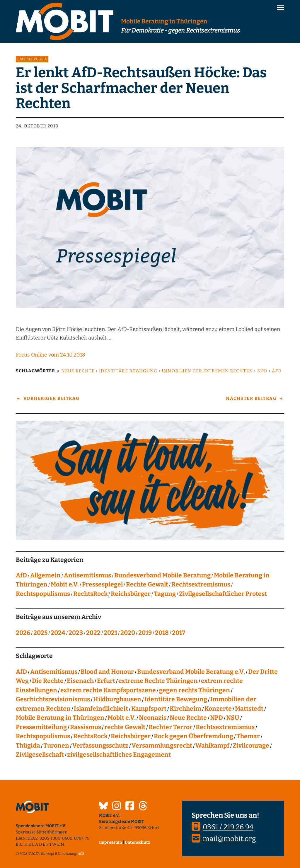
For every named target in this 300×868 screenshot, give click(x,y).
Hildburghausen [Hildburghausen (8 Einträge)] (117, 699)
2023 (76, 633)
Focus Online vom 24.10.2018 (51, 355)
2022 (93, 633)
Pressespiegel (32, 59)
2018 (162, 633)
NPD (262, 371)
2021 (110, 633)
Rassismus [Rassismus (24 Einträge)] (86, 727)
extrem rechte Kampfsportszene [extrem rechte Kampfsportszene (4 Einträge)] (108, 690)
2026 (23, 633)
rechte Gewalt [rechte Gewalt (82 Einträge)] (125, 727)
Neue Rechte (78, 371)
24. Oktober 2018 (37, 126)
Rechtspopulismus (43, 594)
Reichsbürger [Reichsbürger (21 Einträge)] (131, 736)
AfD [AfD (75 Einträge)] (21, 672)
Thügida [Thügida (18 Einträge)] (28, 746)
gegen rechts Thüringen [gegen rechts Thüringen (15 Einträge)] (195, 690)
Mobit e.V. (65, 584)
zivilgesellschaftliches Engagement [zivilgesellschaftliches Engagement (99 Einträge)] (119, 755)
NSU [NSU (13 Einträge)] (233, 718)
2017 (179, 633)
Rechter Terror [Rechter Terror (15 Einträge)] (171, 727)
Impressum (110, 842)
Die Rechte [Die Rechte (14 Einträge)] (48, 681)
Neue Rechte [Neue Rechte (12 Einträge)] (188, 718)
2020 (128, 633)
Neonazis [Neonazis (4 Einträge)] (153, 718)
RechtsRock (90, 594)
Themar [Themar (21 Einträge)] (248, 736)
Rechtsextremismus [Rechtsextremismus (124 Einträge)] (225, 727)
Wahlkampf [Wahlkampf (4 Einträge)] (212, 746)
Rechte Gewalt (147, 584)
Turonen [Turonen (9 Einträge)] (56, 746)
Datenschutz (137, 842)
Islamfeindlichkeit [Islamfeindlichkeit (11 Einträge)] (101, 709)
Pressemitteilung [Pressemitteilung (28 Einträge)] (41, 727)
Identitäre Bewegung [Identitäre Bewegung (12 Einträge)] (176, 699)
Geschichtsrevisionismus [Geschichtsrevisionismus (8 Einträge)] (53, 699)
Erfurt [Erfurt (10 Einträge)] (106, 681)
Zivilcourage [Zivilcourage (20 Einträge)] (251, 746)
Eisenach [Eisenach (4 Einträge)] (80, 681)
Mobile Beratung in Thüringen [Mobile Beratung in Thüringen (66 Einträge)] (60, 718)
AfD (277, 371)
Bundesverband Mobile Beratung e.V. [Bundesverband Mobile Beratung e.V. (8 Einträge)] (191, 672)
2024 (58, 633)
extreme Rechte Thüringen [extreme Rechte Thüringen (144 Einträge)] (158, 681)
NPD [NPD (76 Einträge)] (217, 718)
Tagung (165, 594)
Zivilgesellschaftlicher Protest (223, 594)
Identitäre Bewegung (128, 371)
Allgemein (45, 575)
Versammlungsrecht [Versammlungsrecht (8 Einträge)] (162, 746)
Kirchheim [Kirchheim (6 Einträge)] (185, 709)
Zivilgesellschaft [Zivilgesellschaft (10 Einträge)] (40, 755)
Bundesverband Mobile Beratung (162, 575)
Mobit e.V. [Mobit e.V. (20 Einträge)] (122, 718)
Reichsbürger (131, 594)
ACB (81, 854)
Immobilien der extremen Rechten (207, 371)
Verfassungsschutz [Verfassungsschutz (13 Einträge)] (100, 746)
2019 (145, 633)
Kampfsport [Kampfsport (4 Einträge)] (149, 709)
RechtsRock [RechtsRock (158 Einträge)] (90, 736)
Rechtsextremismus (201, 584)
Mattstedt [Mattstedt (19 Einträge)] (249, 709)
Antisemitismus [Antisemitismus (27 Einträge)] (54, 672)
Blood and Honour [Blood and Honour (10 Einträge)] (107, 672)
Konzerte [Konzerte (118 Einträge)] (218, 709)
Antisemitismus (87, 575)
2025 (40, 633)
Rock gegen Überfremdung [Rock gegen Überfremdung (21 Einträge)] (194, 736)
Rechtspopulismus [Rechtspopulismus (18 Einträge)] (43, 736)
